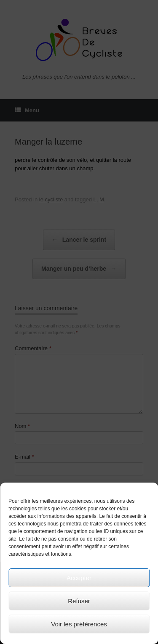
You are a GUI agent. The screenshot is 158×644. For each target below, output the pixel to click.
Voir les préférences (79, 624)
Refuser (79, 601)
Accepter (79, 578)
